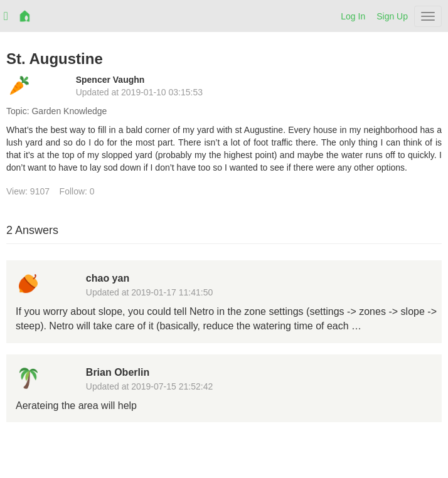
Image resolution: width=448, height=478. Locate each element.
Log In (353, 16)
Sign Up (392, 16)
